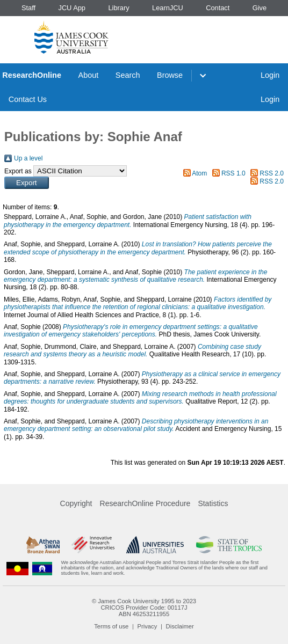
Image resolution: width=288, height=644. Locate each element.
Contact (218, 8)
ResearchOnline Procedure (145, 503)
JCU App (72, 8)
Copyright (76, 503)
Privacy (147, 626)
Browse (170, 75)
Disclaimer (180, 626)
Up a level (28, 158)
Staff (28, 8)
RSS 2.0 (272, 173)
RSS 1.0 (233, 173)
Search (128, 75)
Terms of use (111, 626)
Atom (199, 173)
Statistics (213, 503)
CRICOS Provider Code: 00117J (144, 608)
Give (260, 8)
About (89, 75)
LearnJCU (168, 8)
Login (270, 75)
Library (118, 8)
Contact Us (28, 99)
